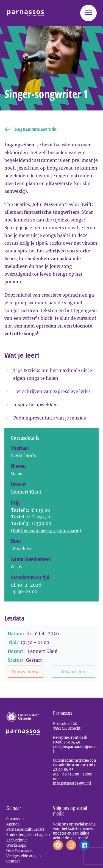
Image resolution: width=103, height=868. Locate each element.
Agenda (13, 824)
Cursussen (15, 819)
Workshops (16, 845)
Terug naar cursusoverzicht (30, 129)
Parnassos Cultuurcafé (25, 829)
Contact (13, 861)
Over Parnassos (19, 851)
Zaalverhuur (17, 840)
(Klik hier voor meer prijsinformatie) (46, 531)
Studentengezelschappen (28, 835)
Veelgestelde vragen (24, 856)
